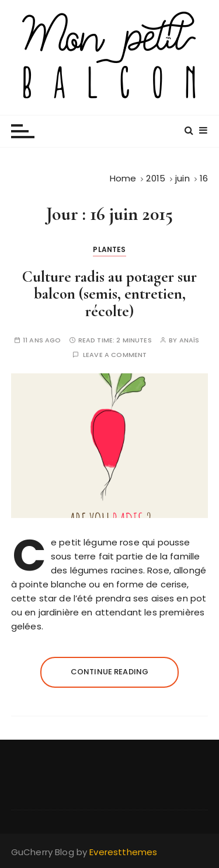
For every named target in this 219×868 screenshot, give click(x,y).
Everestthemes (123, 852)
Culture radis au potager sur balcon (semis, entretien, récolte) (109, 294)
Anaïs (190, 340)
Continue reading (109, 672)
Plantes (109, 249)
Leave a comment (115, 355)
